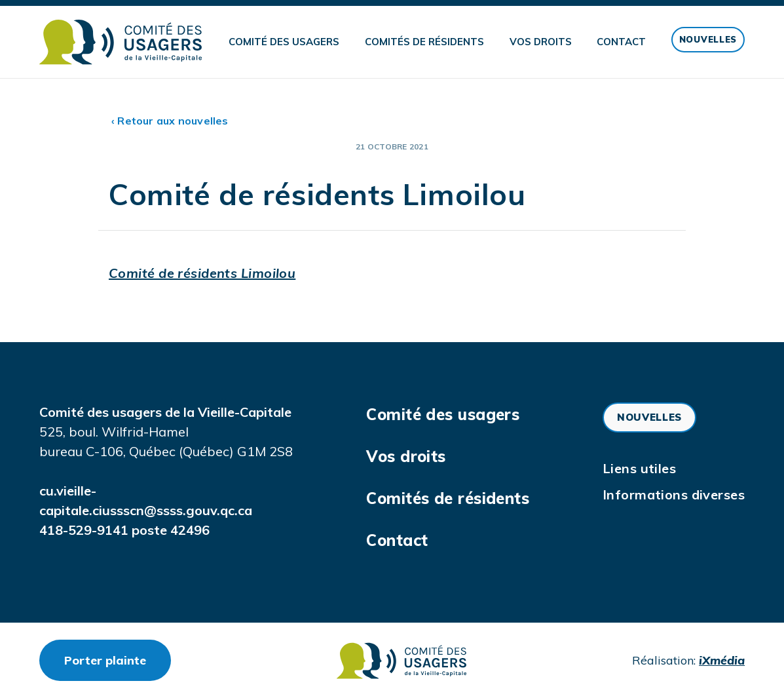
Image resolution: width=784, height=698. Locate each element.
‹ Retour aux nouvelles (170, 121)
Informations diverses (674, 494)
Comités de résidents (424, 42)
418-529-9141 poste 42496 (124, 530)
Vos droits (541, 42)
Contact (621, 42)
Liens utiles (639, 468)
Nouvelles (708, 39)
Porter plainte (118, 660)
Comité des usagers (284, 42)
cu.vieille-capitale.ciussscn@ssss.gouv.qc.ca (146, 500)
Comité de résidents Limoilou (202, 273)
